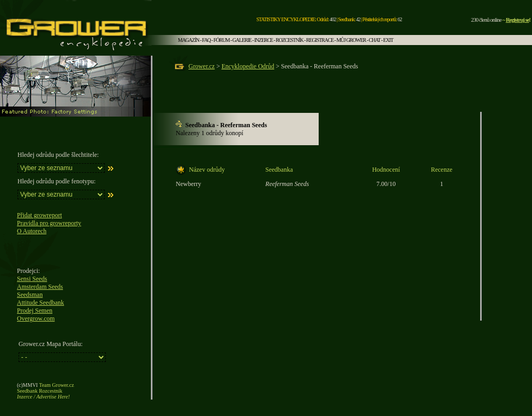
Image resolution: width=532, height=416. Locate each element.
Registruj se (517, 20)
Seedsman (30, 295)
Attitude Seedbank (40, 303)
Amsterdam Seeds (40, 287)
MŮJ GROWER (351, 40)
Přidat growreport (39, 215)
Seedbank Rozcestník (40, 391)
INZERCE (263, 40)
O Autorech (32, 231)
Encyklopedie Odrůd (248, 66)
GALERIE (242, 40)
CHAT (375, 40)
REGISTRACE (320, 40)
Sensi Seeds (32, 279)
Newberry (188, 184)
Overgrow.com (36, 318)
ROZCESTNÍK (290, 40)
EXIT (388, 40)
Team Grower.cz (57, 385)
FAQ (206, 40)
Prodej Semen (35, 311)
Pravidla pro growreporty (49, 223)
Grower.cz (202, 66)
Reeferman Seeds (287, 184)
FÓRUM (222, 40)
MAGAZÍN (188, 40)
